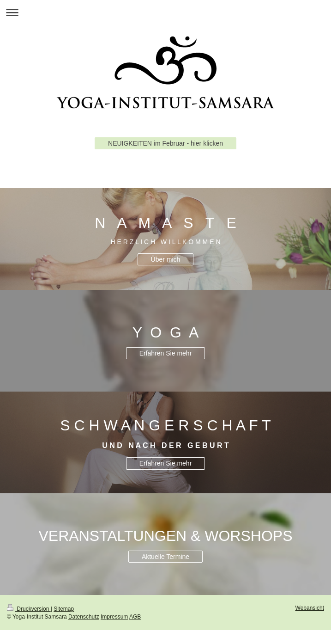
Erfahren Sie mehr (166, 353)
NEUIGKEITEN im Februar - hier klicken (165, 143)
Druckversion (29, 609)
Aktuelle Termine (165, 557)
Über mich (166, 259)
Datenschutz (84, 617)
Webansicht (310, 608)
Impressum (114, 617)
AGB (135, 617)
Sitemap (64, 609)
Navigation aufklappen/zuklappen (165, 12)
